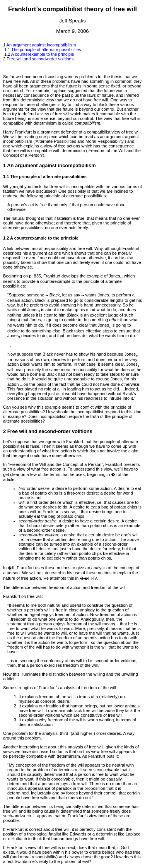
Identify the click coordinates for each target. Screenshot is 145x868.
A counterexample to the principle (43, 54)
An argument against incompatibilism (41, 45)
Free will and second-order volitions (40, 59)
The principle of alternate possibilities (46, 50)
